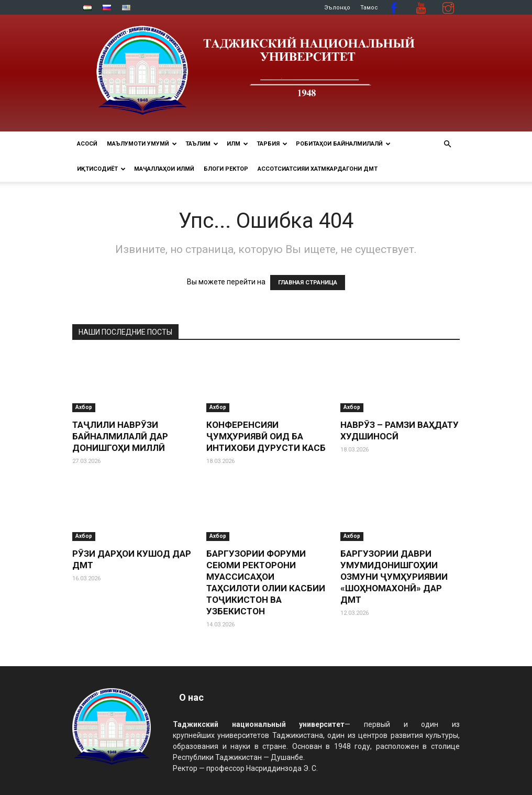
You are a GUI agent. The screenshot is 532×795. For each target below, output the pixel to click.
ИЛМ (237, 144)
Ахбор (84, 407)
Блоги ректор (226, 169)
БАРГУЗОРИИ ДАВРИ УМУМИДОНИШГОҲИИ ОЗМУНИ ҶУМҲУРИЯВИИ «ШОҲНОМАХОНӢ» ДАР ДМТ (394, 577)
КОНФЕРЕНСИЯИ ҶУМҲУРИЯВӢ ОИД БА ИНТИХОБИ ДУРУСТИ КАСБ (266, 436)
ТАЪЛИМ (202, 144)
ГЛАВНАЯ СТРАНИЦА (308, 283)
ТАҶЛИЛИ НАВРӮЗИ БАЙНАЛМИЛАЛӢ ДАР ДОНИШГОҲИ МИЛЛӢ (120, 436)
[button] (447, 144)
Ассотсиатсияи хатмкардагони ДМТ (318, 169)
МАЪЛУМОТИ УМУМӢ (142, 144)
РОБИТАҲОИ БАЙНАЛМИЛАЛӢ (343, 144)
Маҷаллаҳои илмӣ (164, 169)
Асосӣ (87, 144)
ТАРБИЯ (272, 144)
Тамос (369, 8)
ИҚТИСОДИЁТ (101, 169)
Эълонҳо (337, 8)
